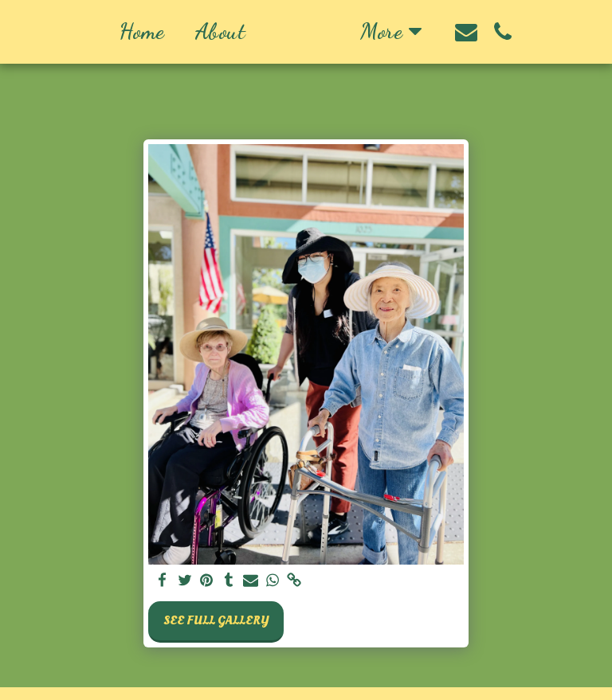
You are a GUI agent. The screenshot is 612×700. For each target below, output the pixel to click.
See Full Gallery (216, 620)
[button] (519, 31)
